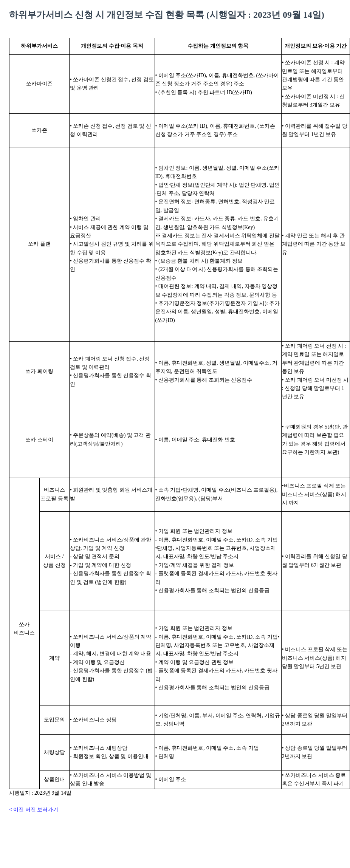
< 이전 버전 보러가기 (34, 810)
